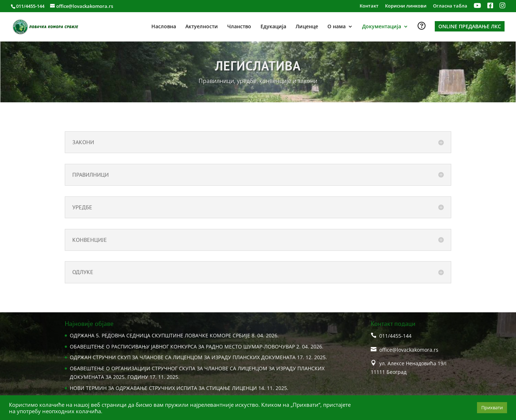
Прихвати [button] (492, 407)
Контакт (369, 6)
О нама (337, 27)
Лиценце (307, 27)
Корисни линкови (406, 6)
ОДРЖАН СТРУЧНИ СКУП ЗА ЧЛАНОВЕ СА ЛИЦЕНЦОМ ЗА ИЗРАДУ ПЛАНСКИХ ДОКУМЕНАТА (183, 357)
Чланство (239, 27)
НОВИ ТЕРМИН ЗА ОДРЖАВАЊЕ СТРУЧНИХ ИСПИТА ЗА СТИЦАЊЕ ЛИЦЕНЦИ (163, 388)
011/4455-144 (30, 6)
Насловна (164, 27)
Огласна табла (450, 6)
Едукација (273, 27)
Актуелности (202, 27)
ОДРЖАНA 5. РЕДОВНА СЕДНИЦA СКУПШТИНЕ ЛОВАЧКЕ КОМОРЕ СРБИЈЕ (160, 335)
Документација (382, 27)
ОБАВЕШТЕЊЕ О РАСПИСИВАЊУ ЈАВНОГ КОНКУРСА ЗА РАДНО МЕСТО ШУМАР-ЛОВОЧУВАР (182, 346)
